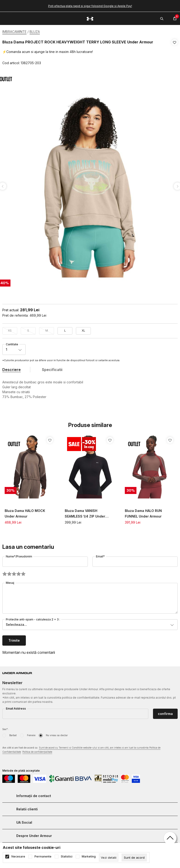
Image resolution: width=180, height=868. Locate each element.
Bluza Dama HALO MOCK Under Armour (25, 512)
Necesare (18, 857)
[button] (175, 53)
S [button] (28, 329)
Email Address (16, 707)
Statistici (67, 857)
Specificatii (52, 368)
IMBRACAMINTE (14, 32)
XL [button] (83, 329)
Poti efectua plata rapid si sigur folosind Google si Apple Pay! (90, 6)
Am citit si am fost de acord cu (81, 749)
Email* (100, 555)
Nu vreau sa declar (57, 734)
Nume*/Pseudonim (19, 555)
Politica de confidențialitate (37, 750)
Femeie (31, 734)
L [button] (65, 329)
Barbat (13, 734)
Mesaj (10, 581)
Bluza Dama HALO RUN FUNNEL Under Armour (143, 512)
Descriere (12, 368)
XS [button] (10, 329)
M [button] (47, 329)
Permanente (43, 857)
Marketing (89, 857)
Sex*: (5, 728)
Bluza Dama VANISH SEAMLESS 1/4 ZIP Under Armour (85, 513)
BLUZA (35, 32)
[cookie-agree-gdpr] (134, 857)
